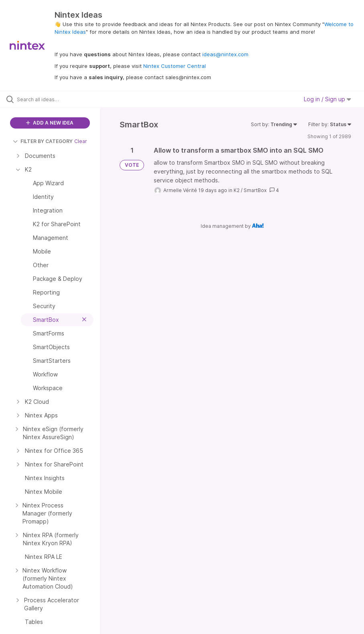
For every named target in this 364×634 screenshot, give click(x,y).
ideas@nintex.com (225, 54)
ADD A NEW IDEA (50, 123)
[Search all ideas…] (54, 99)
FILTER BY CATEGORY (43, 141)
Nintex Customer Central (175, 66)
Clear (81, 141)
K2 (237, 190)
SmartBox (255, 190)
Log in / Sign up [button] (327, 99)
